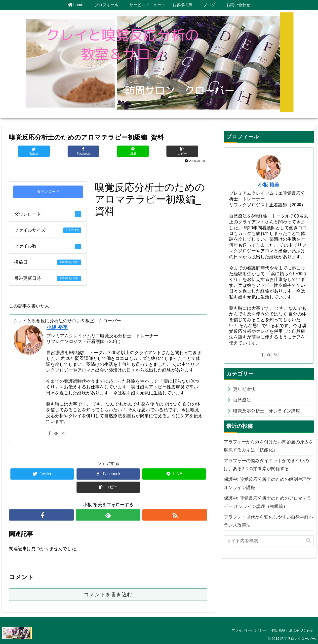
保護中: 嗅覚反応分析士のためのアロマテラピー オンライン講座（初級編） (268, 502)
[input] (269, 541)
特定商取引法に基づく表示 (292, 631)
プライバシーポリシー (249, 631)
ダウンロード (48, 192)
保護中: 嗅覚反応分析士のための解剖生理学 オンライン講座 (269, 483)
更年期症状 (244, 389)
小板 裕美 (57, 327)
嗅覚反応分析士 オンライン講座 (267, 411)
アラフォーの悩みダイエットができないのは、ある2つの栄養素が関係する (266, 465)
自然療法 (242, 400)
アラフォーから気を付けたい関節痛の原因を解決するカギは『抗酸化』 (269, 446)
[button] (309, 541)
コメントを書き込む (108, 595)
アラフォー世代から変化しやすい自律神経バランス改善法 (269, 521)
